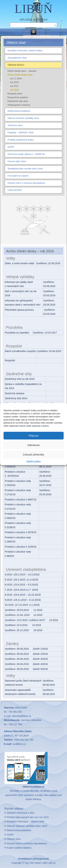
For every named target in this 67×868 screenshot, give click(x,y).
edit (45, 863)
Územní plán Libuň (17, 161)
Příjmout (34, 436)
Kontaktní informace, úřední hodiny (25, 51)
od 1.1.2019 (16, 78)
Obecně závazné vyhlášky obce (23, 118)
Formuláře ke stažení (18, 176)
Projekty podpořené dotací (21, 140)
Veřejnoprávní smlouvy (19, 105)
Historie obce (14, 839)
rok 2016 (14, 90)
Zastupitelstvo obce (17, 58)
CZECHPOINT (15, 190)
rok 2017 (14, 86)
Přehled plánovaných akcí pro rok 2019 (28, 817)
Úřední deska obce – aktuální (22, 71)
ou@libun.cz (19, 744)
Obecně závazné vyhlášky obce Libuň (27, 826)
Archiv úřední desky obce (20, 75)
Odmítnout (33, 445)
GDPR (11, 147)
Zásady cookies (33, 461)
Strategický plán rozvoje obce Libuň (25, 169)
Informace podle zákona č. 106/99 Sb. (26, 154)
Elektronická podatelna (19, 111)
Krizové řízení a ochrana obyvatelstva (26, 183)
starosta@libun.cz (21, 716)
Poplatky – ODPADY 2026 (21, 133)
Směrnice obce (15, 125)
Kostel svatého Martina (19, 848)
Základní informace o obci (20, 813)
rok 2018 (14, 82)
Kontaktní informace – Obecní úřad (25, 822)
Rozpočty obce (15, 94)
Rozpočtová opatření (18, 97)
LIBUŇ (34, 9)
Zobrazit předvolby (33, 454)
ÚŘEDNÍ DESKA (16, 65)
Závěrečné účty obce (18, 101)
